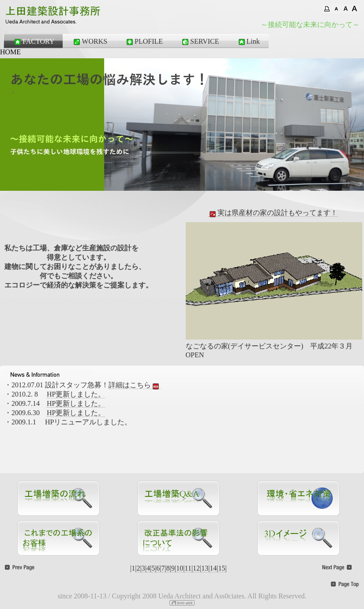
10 (180, 568)
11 (188, 568)
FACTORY (34, 42)
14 (213, 568)
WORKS (90, 42)
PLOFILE (144, 42)
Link (248, 42)
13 (205, 568)
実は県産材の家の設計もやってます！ (273, 213)
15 (222, 568)
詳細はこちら (135, 385)
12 (196, 568)
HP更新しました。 (76, 394)
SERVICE (200, 42)
